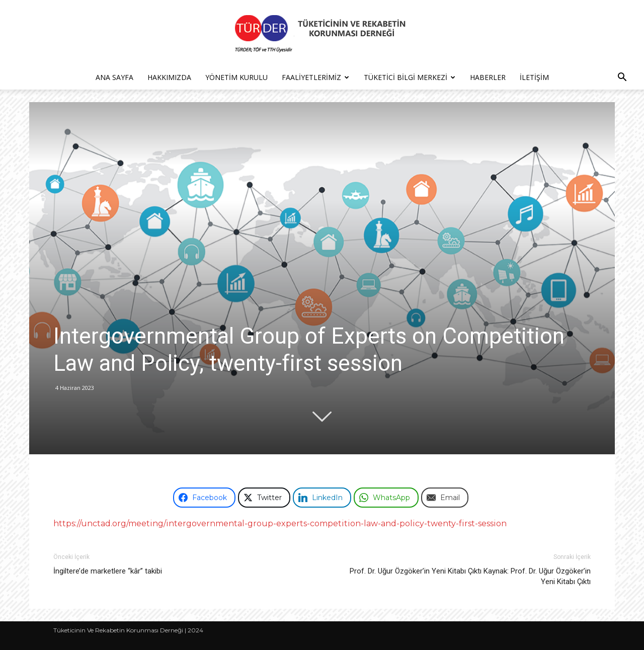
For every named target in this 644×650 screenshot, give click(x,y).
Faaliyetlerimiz (315, 77)
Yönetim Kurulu (236, 77)
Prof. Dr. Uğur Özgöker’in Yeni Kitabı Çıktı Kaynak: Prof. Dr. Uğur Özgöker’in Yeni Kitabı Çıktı (470, 576)
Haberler (488, 77)
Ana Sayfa (114, 77)
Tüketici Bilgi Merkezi (410, 77)
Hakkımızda (169, 77)
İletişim (534, 77)
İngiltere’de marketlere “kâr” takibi (108, 571)
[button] (622, 78)
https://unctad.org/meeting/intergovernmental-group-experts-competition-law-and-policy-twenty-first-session (280, 523)
